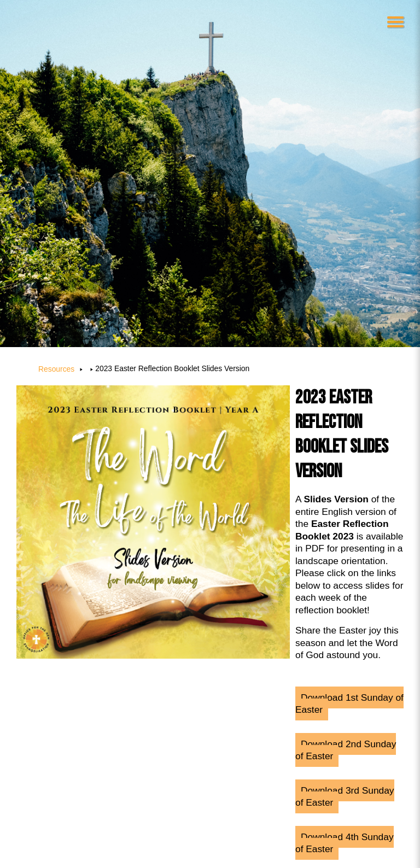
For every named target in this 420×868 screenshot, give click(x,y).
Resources (56, 369)
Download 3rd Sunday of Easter (345, 797)
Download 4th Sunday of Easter (345, 843)
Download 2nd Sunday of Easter (346, 750)
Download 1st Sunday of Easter (349, 704)
